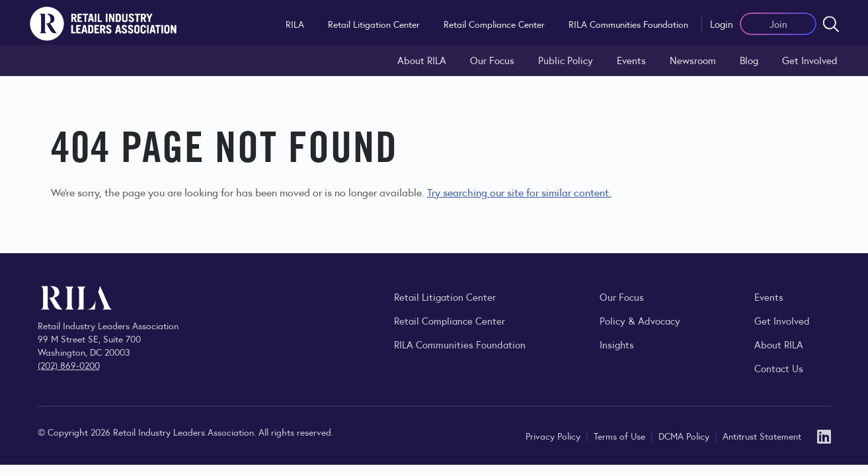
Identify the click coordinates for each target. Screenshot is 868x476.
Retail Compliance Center (494, 24)
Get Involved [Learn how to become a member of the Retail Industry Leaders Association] (810, 60)
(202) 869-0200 (69, 365)
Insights (617, 344)
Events (631, 60)
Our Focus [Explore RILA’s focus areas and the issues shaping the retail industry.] (492, 60)
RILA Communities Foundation (628, 24)
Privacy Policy (554, 436)
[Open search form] (831, 24)
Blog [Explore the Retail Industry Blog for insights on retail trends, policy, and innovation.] (749, 60)
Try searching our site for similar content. (519, 192)
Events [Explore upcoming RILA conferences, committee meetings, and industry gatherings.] (769, 297)
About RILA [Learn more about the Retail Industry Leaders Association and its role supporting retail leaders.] (422, 60)
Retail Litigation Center (374, 24)
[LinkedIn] (824, 435)
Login (722, 23)
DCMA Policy (685, 436)
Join (778, 23)
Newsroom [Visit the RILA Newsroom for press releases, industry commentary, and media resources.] (693, 60)
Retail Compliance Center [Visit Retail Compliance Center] (450, 320)
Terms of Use (621, 436)
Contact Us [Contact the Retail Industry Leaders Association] (779, 368)
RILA (295, 24)
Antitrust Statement (762, 436)
